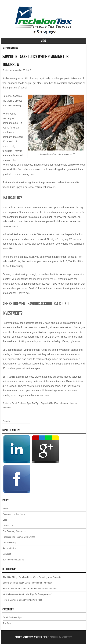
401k (51, 403)
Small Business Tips (21, 403)
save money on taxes (31, 381)
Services (7, 554)
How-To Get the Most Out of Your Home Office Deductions (30, 589)
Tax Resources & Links (13, 560)
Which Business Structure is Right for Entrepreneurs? (28, 594)
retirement (64, 403)
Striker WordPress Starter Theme (32, 637)
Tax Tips (36, 403)
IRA (56, 403)
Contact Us (8, 525)
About (6, 509)
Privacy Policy (9, 543)
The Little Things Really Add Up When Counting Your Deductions (33, 577)
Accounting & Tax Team (14, 514)
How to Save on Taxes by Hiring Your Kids (22, 600)
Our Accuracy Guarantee (14, 531)
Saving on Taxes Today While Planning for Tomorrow (27, 583)
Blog (5, 520)
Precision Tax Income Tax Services (19, 537)
